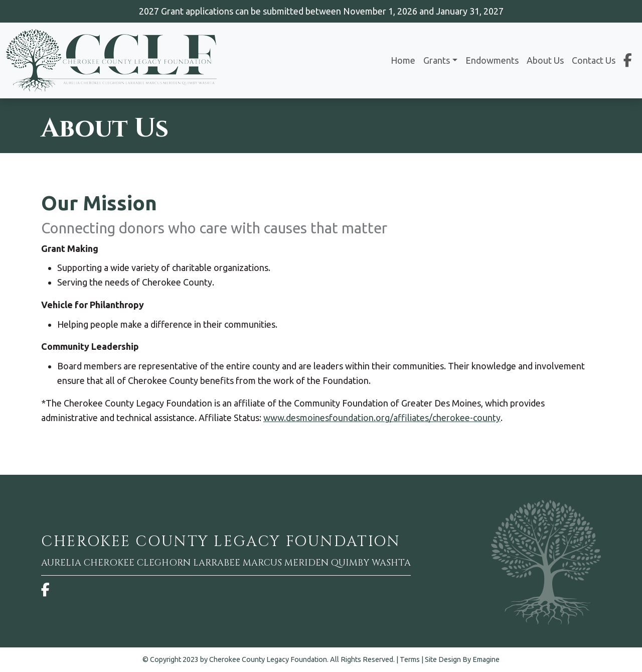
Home (403, 60)
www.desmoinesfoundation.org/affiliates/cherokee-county (382, 418)
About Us (545, 60)
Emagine (486, 659)
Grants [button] (437, 60)
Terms (410, 659)
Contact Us (594, 60)
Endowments (492, 60)
